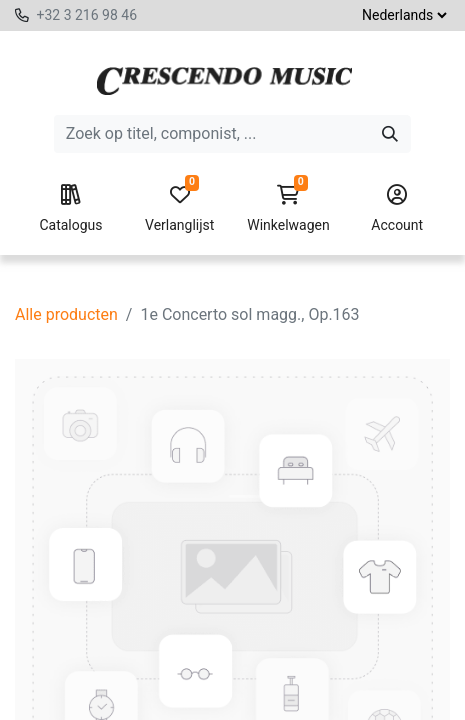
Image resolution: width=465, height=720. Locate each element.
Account (398, 209)
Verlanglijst (180, 209)
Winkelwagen (289, 209)
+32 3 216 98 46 (86, 15)
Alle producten (66, 314)
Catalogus (71, 209)
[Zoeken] (390, 134)
